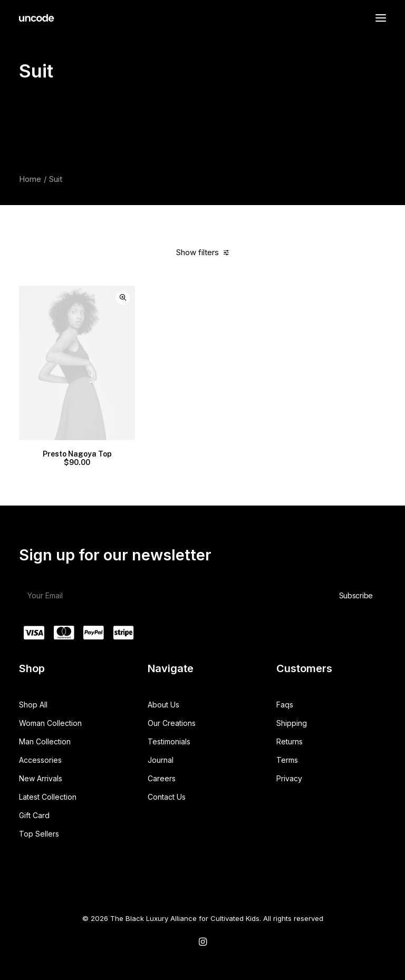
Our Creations (172, 723)
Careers (162, 778)
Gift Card (34, 815)
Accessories (40, 760)
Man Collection (45, 741)
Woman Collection (50, 723)
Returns (290, 741)
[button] (381, 18)
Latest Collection (48, 797)
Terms (287, 760)
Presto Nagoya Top (77, 459)
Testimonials (169, 741)
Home (30, 179)
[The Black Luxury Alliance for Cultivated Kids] (37, 18)
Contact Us (167, 797)
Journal (161, 760)
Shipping (292, 723)
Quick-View (123, 298)
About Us (163, 705)
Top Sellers (39, 834)
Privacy (289, 778)
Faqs (285, 705)
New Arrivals (41, 778)
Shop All (33, 705)
